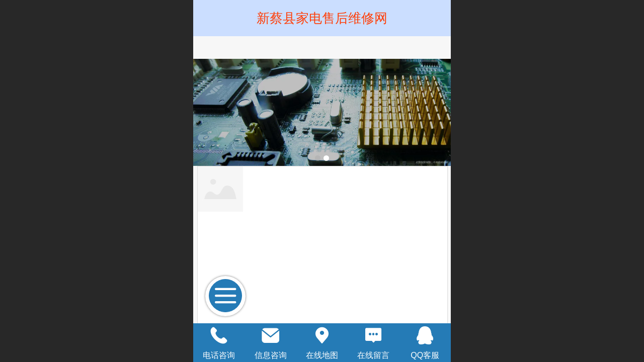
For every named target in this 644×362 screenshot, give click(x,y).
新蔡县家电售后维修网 (322, 18)
